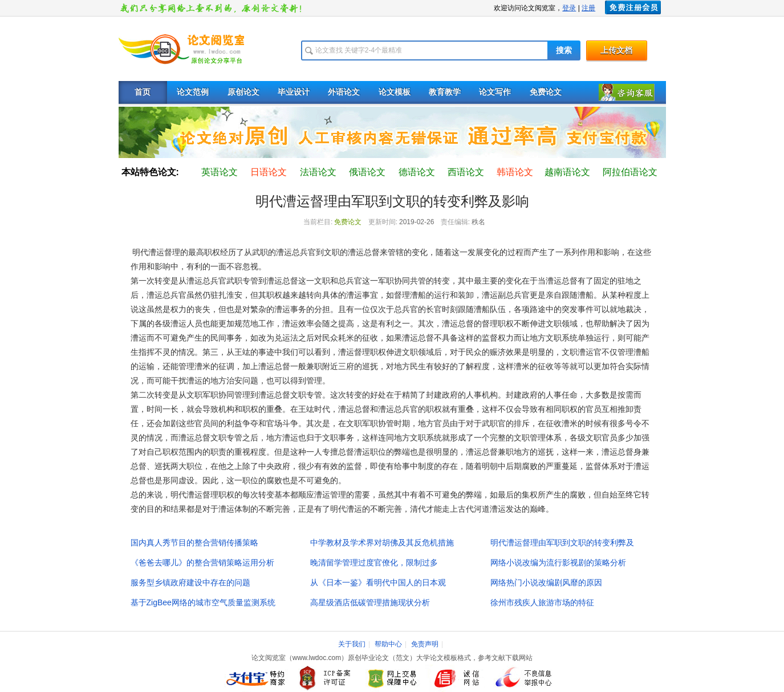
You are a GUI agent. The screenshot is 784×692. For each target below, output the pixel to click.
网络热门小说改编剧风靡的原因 (546, 582)
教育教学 (445, 92)
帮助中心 (388, 644)
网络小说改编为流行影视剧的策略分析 (558, 562)
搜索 (564, 50)
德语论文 (417, 172)
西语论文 (466, 172)
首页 (143, 92)
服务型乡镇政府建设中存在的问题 (190, 582)
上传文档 (616, 50)
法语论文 (318, 172)
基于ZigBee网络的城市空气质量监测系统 (203, 602)
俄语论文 (367, 172)
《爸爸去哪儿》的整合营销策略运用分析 (202, 562)
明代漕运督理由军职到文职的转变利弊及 (562, 543)
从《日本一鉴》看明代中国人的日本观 (378, 582)
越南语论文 (567, 172)
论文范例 (193, 92)
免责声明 (425, 644)
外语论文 (344, 92)
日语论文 (269, 172)
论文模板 (395, 92)
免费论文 (546, 92)
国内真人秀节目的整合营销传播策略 (194, 543)
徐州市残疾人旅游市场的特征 (542, 602)
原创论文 (243, 92)
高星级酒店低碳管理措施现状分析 (370, 602)
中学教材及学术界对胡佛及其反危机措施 (382, 543)
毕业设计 (294, 92)
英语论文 (220, 172)
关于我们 (352, 644)
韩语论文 (515, 172)
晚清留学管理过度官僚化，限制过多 (374, 562)
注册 (588, 8)
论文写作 (495, 92)
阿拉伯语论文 (630, 172)
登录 (569, 8)
